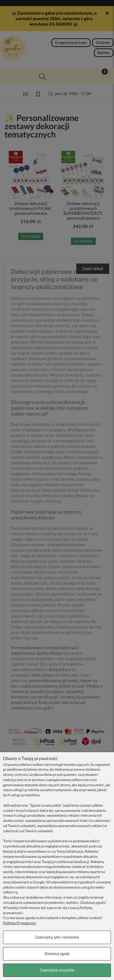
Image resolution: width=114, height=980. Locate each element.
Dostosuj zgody (57, 954)
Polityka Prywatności (20, 923)
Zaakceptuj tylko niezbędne (57, 937)
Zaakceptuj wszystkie (57, 970)
